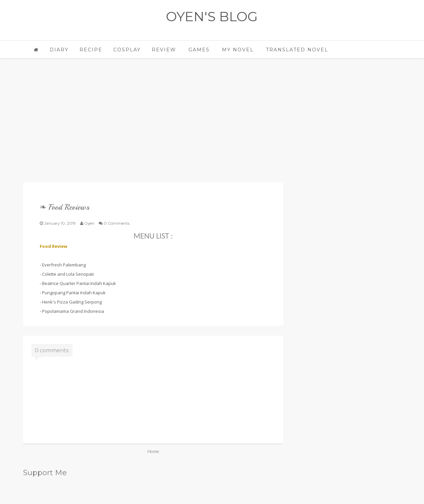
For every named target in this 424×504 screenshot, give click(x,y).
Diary (59, 50)
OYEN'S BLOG (212, 16)
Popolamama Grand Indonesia (73, 311)
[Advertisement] (153, 126)
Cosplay (127, 50)
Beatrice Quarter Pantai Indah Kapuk (79, 283)
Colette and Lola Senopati (68, 274)
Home (153, 451)
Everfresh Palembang (64, 265)
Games (199, 50)
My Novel (238, 50)
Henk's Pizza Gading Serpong (72, 302)
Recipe (91, 50)
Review (164, 50)
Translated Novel (297, 50)
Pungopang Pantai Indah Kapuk (74, 293)
